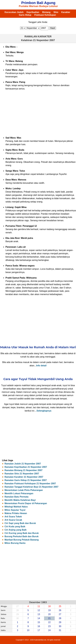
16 (39, 626)
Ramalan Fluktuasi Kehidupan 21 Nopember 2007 (30, 484)
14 (39, 618)
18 (49, 606)
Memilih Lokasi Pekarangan (19, 493)
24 (49, 630)
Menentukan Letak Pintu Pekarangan (24, 490)
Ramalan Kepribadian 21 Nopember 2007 (26, 467)
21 (49, 618)
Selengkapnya (44, 411)
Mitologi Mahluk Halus (16, 507)
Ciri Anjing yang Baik (16, 530)
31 (60, 630)
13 (39, 614)
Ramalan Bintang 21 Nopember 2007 (24, 470)
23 (49, 626)
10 (28, 630)
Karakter (66, 12)
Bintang (46, 12)
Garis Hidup (25, 15)
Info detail (41, 366)
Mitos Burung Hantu (15, 543)
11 (39, 606)
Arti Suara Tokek (13, 517)
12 (39, 610)
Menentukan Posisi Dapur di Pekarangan (26, 503)
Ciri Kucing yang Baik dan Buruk (22, 533)
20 (49, 614)
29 (60, 622)
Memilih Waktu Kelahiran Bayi (20, 500)
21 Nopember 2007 (44, 40)
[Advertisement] (38, 113)
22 (49, 622)
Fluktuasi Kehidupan (45, 15)
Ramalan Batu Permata (16, 497)
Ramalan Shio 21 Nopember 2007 (22, 474)
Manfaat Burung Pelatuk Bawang (22, 540)
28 (60, 618)
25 (60, 606)
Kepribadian (33, 12)
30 (60, 626)
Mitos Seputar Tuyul (15, 510)
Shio (56, 12)
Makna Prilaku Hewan (16, 513)
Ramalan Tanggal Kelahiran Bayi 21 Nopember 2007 (31, 487)
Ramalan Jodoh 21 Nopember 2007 (23, 464)
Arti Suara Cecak (13, 520)
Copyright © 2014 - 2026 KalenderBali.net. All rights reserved (38, 640)
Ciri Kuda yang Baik (15, 527)
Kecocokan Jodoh (14, 12)
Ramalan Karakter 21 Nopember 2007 (24, 477)
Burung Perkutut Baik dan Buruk (22, 536)
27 (60, 614)
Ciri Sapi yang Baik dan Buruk (20, 523)
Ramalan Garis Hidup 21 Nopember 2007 (26, 480)
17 (39, 630)
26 (60, 610)
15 (39, 622)
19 (49, 610)
